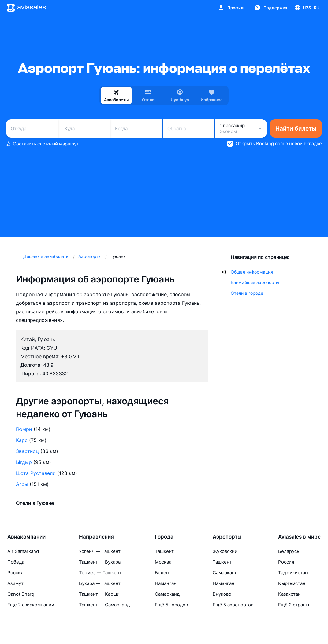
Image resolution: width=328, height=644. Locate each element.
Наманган (166, 583)
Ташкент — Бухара (100, 562)
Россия (15, 573)
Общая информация (252, 272)
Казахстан (289, 594)
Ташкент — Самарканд (104, 605)
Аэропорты (227, 537)
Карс (22, 440)
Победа (16, 562)
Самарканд (167, 594)
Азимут (15, 583)
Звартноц (27, 451)
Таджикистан (293, 573)
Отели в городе (247, 293)
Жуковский (225, 551)
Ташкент (164, 551)
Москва (163, 562)
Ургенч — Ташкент (100, 551)
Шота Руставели (36, 473)
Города (164, 537)
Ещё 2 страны (294, 605)
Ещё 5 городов (171, 605)
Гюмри (24, 429)
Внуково (222, 594)
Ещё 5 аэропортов (233, 605)
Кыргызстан (292, 583)
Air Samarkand (23, 551)
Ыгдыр (24, 462)
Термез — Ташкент (100, 573)
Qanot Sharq (21, 594)
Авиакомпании (26, 537)
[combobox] (32, 128)
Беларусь (289, 551)
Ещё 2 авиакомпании (31, 605)
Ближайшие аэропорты (255, 282)
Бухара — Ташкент (100, 583)
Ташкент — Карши (99, 594)
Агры (22, 484)
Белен (162, 573)
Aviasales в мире (299, 537)
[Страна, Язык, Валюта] (307, 8)
